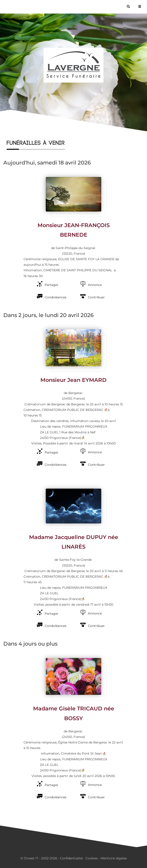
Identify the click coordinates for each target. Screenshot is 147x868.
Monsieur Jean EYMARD (73, 380)
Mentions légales (114, 858)
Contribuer (96, 297)
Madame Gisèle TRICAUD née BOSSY (74, 713)
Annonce (95, 285)
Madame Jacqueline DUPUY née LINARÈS (74, 542)
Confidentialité (71, 858)
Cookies (92, 858)
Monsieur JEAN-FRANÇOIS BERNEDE (74, 230)
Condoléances (56, 297)
